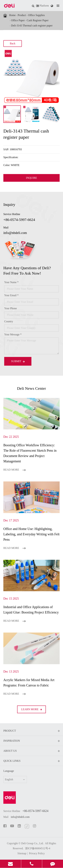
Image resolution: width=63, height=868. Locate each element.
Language (9, 771)
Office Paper (18, 20)
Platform (43, 6)
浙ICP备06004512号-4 (38, 848)
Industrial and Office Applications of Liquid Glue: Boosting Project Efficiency (31, 610)
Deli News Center (32, 388)
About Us (32, 751)
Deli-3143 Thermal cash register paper (32, 26)
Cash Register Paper (38, 20)
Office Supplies (36, 15)
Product (22, 15)
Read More (14, 470)
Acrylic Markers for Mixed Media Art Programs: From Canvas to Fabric (29, 683)
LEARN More (32, 709)
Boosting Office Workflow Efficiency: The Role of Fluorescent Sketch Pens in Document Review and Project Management (30, 453)
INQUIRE (32, 178)
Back (13, 44)
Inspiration (32, 741)
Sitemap (22, 853)
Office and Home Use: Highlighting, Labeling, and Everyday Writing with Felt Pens (31, 534)
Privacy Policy (37, 853)
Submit (18, 361)
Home (12, 15)
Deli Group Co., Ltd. (32, 843)
